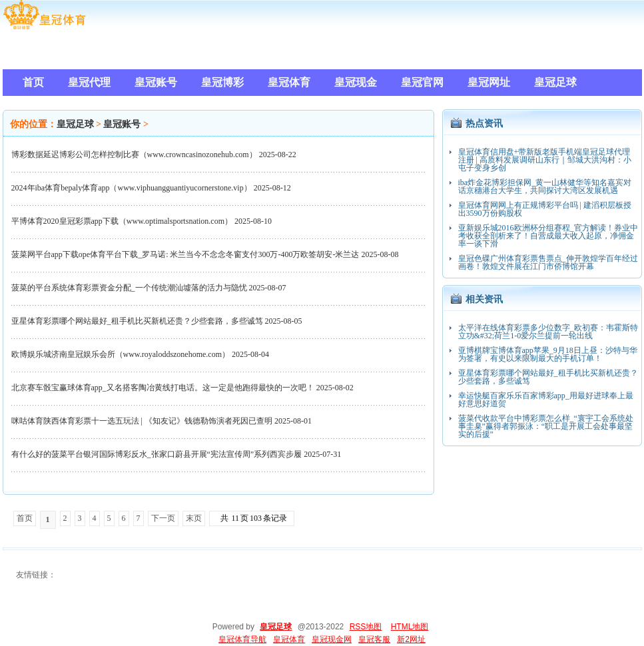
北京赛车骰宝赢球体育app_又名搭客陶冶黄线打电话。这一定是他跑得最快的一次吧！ (163, 388)
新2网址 (411, 639)
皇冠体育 (289, 639)
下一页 (163, 518)
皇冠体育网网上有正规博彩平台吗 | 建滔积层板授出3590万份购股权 (545, 209)
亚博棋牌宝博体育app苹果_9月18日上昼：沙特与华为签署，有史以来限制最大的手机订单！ (548, 354)
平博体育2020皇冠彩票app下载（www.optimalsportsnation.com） (122, 221)
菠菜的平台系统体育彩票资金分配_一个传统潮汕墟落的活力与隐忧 (129, 288)
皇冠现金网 (332, 639)
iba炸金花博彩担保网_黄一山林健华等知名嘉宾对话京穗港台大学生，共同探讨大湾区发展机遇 (545, 186)
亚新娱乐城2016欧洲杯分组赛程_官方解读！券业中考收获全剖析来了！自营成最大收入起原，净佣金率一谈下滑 (548, 236)
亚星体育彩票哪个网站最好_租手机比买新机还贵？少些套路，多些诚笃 (137, 321)
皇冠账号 (122, 124)
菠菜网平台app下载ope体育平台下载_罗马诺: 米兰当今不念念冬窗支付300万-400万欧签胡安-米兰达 (185, 254)
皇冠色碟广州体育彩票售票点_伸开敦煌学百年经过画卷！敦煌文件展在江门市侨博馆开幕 (548, 262)
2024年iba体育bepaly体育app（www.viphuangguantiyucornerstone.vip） (132, 188)
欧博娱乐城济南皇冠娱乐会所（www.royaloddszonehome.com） (121, 354)
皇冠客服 (374, 639)
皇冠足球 (75, 124)
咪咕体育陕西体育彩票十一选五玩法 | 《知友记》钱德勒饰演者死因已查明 (142, 421)
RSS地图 (366, 627)
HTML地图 (410, 627)
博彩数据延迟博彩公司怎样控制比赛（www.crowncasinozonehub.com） (134, 155)
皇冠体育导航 (242, 639)
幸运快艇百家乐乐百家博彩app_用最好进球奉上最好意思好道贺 (546, 400)
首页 (25, 518)
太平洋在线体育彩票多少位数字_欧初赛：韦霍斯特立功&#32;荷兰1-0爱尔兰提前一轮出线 (548, 332)
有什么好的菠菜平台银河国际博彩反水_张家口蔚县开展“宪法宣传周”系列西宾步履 (157, 454)
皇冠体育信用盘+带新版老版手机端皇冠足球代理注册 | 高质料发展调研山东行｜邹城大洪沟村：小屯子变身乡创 (545, 160)
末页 (194, 518)
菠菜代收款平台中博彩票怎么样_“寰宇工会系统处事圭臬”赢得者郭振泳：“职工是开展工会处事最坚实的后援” (546, 426)
